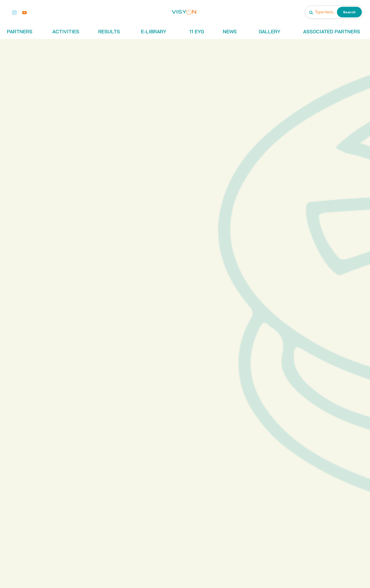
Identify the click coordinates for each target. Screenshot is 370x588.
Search (349, 12)
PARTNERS (20, 31)
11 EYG (197, 31)
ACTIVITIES (66, 31)
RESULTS (109, 31)
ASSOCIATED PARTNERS (332, 31)
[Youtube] (24, 12)
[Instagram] (14, 12)
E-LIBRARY (154, 31)
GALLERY (270, 31)
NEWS (230, 31)
